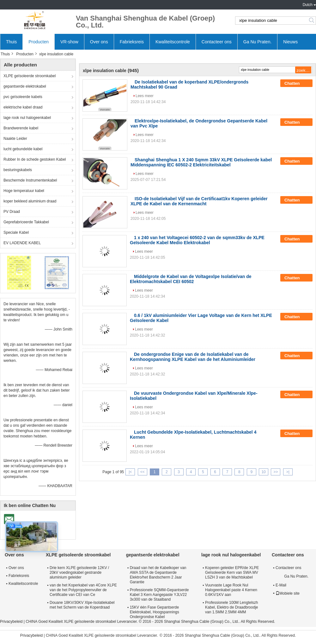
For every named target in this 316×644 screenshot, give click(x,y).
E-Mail (281, 585)
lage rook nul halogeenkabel (27, 118)
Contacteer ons (217, 42)
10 (263, 472)
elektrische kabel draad (23, 107)
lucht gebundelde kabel (23, 149)
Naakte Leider (15, 139)
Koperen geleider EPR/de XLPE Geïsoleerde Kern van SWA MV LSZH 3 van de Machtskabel (232, 573)
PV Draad (12, 212)
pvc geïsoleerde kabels (23, 97)
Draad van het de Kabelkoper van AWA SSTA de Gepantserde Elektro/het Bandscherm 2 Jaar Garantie (158, 575)
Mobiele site (288, 593)
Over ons (99, 42)
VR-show (69, 42)
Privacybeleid (11, 622)
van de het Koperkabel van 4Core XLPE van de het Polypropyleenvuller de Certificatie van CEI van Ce (83, 590)
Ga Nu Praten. (258, 42)
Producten (39, 42)
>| (288, 472)
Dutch (308, 5)
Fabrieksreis (132, 42)
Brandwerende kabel (21, 128)
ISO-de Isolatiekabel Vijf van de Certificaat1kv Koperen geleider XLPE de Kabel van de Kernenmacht (199, 201)
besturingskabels (18, 170)
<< (143, 472)
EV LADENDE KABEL (22, 243)
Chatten (296, 84)
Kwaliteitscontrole (173, 42)
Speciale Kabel (16, 232)
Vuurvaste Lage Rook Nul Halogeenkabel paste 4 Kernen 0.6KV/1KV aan (231, 590)
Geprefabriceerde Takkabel (26, 222)
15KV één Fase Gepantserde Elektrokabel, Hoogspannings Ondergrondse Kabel (155, 612)
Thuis (11, 42)
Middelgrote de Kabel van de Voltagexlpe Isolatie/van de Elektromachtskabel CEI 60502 (191, 279)
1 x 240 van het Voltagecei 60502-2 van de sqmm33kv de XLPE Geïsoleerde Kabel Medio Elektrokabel (197, 240)
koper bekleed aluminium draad (30, 201)
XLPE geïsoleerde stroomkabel (30, 76)
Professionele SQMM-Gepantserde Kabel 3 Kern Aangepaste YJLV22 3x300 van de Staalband (159, 595)
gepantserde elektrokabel (25, 86)
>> (276, 472)
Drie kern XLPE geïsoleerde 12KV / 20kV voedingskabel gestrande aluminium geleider (79, 573)
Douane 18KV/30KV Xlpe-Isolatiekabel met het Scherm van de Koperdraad (82, 605)
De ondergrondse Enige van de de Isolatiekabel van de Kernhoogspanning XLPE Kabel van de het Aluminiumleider (193, 357)
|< (130, 472)
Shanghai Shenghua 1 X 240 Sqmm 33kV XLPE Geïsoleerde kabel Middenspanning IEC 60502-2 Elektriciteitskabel (201, 162)
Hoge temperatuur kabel (24, 191)
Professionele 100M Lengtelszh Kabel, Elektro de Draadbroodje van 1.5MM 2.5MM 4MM (231, 607)
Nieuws (290, 42)
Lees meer (145, 96)
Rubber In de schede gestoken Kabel (35, 159)
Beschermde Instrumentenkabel (30, 180)
